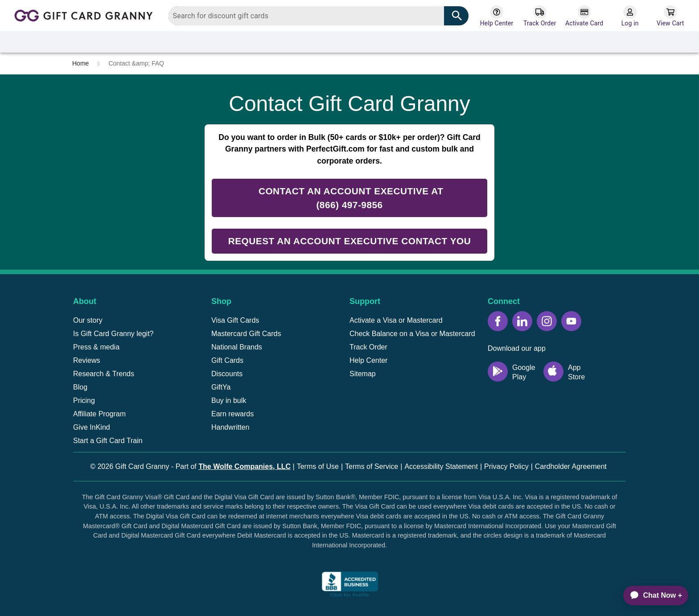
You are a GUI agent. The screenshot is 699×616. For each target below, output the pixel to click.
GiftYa (221, 387)
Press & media (96, 347)
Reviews (86, 360)
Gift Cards (227, 360)
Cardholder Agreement (571, 466)
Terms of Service (372, 466)
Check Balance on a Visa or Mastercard (412, 334)
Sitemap (363, 374)
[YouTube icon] (571, 321)
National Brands (237, 347)
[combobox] (319, 16)
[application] (652, 595)
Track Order (368, 347)
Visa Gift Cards (235, 320)
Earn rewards (232, 414)
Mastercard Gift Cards (246, 334)
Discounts (227, 374)
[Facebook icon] (498, 321)
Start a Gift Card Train (108, 441)
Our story (88, 320)
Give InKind (92, 427)
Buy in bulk (229, 400)
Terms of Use (318, 466)
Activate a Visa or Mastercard (396, 320)
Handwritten (230, 427)
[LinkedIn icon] (522, 321)
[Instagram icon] (547, 321)
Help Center (368, 360)
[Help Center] (497, 16)
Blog (80, 387)
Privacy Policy (506, 466)
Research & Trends (104, 374)
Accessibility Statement (441, 466)
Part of (233, 466)
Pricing (84, 400)
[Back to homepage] (86, 15)
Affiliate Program (99, 414)
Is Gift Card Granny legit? (113, 334)
